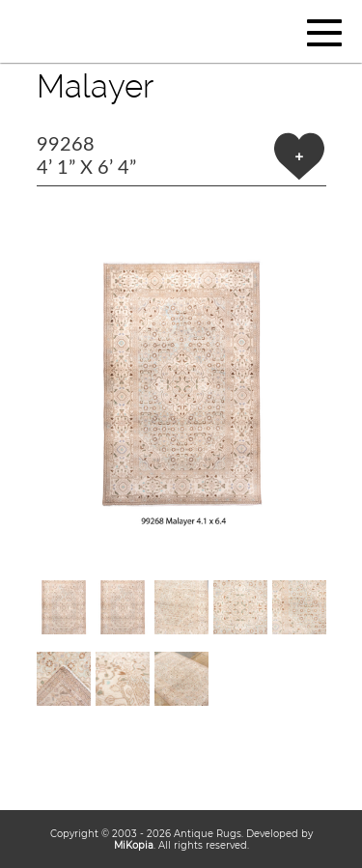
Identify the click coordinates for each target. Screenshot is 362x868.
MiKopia (134, 845)
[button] (181, 383)
